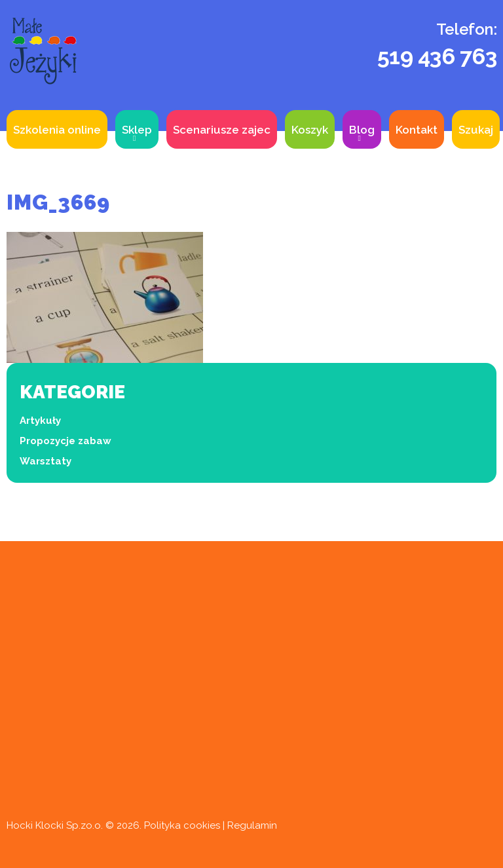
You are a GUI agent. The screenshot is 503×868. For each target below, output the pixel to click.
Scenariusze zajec (222, 130)
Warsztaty (46, 461)
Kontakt (417, 130)
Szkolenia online (57, 130)
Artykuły (40, 421)
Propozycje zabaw (65, 441)
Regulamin (252, 825)
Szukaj (476, 130)
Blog (362, 130)
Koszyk (310, 130)
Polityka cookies (182, 825)
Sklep (137, 130)
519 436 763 (437, 56)
